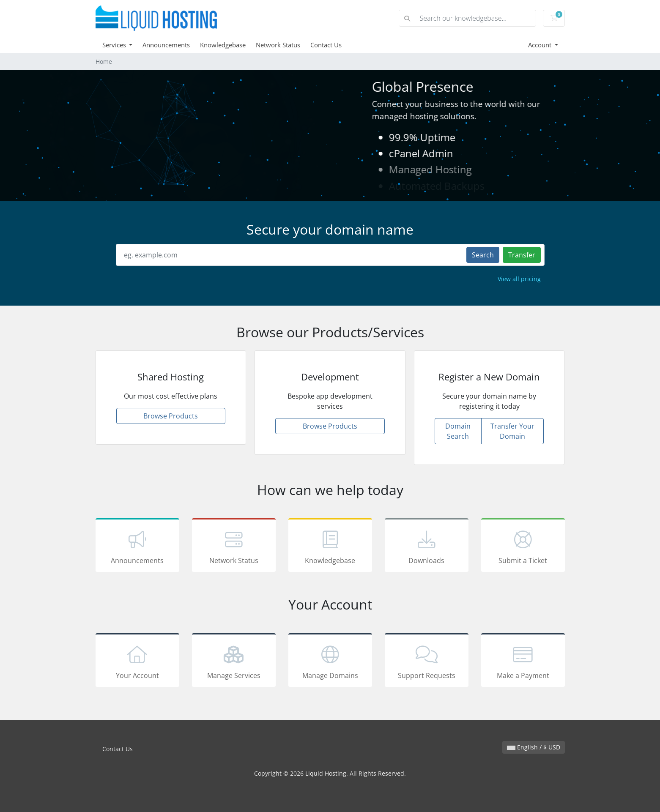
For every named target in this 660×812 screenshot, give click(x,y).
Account (541, 45)
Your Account (137, 662)
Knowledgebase (223, 45)
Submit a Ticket (523, 547)
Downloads (427, 547)
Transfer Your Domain (512, 431)
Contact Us (326, 45)
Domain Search (458, 431)
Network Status (278, 45)
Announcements (166, 45)
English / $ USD (534, 747)
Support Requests (427, 662)
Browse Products (171, 416)
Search (483, 255)
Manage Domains (330, 662)
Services (115, 45)
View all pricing (519, 279)
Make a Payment (523, 662)
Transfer (522, 255)
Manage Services (234, 662)
